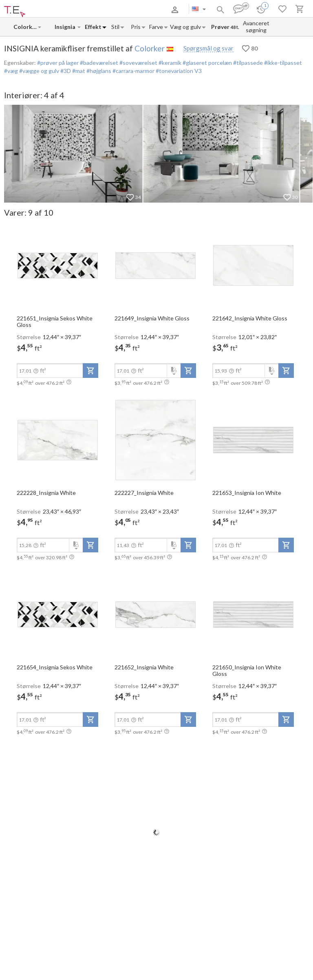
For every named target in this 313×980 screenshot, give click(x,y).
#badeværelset (98, 63)
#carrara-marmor (133, 71)
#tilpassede (247, 63)
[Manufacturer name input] (25, 27)
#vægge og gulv (39, 71)
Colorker (150, 48)
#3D (65, 71)
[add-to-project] (90, 371)
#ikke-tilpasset (282, 63)
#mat (78, 71)
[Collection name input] (66, 27)
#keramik (169, 63)
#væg (11, 71)
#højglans (98, 71)
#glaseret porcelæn (207, 63)
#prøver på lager (58, 63)
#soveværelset (138, 63)
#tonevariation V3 (178, 71)
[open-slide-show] (57, 265)
